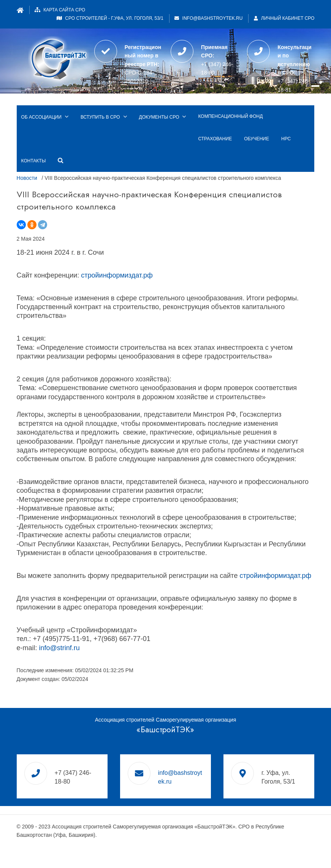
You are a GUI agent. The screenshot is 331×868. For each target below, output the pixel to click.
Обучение (257, 139)
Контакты (34, 161)
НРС (286, 139)
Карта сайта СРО (64, 10)
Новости (27, 178)
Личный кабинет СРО (284, 18)
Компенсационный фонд (230, 116)
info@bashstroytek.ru (213, 18)
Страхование (215, 139)
